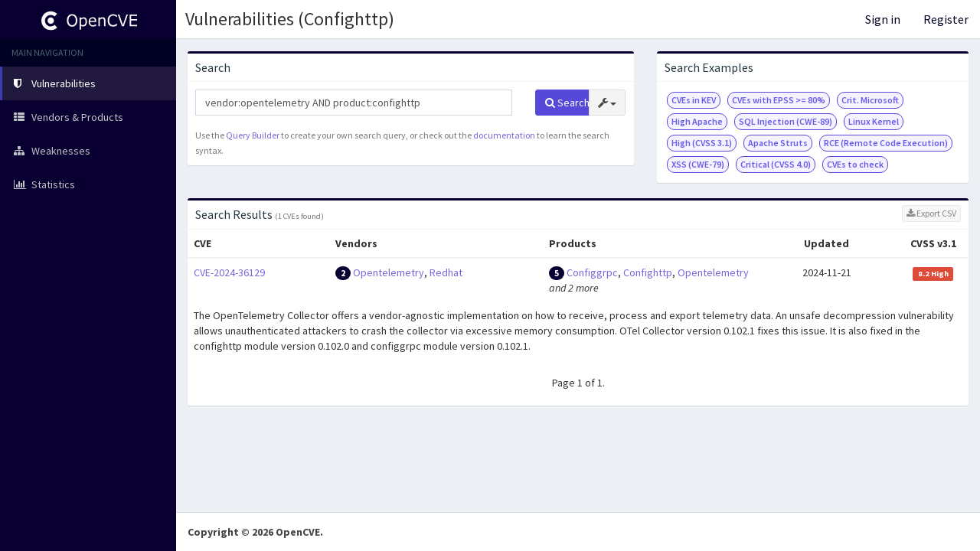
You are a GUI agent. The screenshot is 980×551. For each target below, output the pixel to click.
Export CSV (931, 213)
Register (946, 19)
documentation (504, 135)
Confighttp (648, 272)
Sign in (883, 19)
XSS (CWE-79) (698, 164)
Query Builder (253, 135)
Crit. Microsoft (870, 100)
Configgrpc (592, 272)
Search (567, 103)
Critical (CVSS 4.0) (776, 164)
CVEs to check (855, 164)
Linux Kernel (874, 121)
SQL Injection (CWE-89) (786, 121)
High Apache (697, 121)
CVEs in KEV (694, 100)
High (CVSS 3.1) (702, 143)
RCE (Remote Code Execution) (886, 143)
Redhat (446, 272)
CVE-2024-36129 (229, 272)
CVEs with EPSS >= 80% (779, 100)
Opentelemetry (389, 272)
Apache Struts (778, 143)
